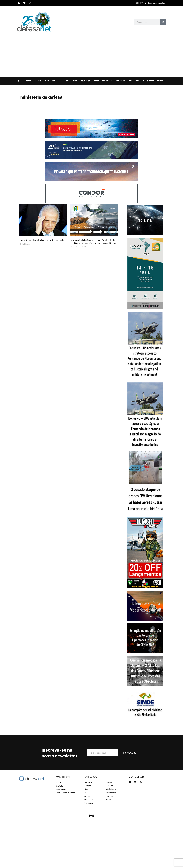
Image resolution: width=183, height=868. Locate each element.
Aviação (37, 81)
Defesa (96, 81)
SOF (53, 81)
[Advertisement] (92, 52)
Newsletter (149, 81)
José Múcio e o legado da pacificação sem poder (42, 240)
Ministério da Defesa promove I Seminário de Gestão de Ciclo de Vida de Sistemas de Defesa (93, 242)
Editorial (161, 81)
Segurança (85, 81)
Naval (47, 81)
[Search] (163, 22)
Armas (61, 81)
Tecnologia (107, 81)
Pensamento (135, 81)
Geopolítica (72, 81)
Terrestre (26, 81)
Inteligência (121, 81)
